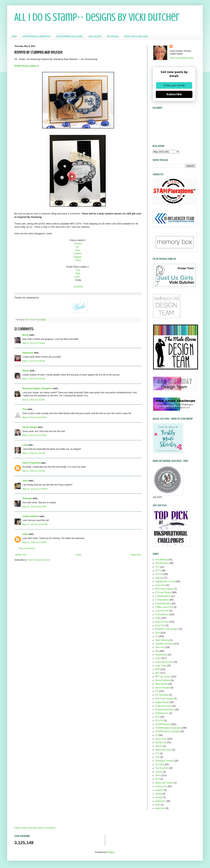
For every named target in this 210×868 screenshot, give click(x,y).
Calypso (78, 257)
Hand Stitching (162, 640)
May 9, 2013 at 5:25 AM (34, 343)
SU (157, 735)
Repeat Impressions (165, 710)
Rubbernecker (162, 713)
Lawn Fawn (161, 666)
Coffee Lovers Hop (164, 607)
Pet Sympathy (162, 695)
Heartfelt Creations (164, 644)
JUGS (158, 658)
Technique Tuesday (164, 761)
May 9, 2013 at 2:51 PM (34, 471)
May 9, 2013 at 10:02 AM (34, 417)
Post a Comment (27, 548)
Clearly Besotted (163, 604)
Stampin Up (161, 742)
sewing (159, 794)
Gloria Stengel (30, 427)
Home (14, 37)
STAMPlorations (163, 724)
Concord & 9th (162, 611)
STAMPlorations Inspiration (168, 728)
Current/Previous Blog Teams (69, 37)
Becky (26, 335)
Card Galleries (95, 37)
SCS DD (159, 721)
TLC (157, 754)
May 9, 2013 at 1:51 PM (34, 453)
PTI (157, 691)
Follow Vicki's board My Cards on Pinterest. (35, 828)
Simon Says (161, 739)
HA (157, 636)
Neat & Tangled (163, 688)
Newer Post (21, 555)
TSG (157, 757)
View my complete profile (182, 58)
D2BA (158, 618)
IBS (157, 651)
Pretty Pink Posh (163, 706)
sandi (25, 534)
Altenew (159, 578)
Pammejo (27, 498)
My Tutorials (113, 37)
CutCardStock (162, 614)
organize (159, 790)
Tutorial (159, 772)
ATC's (158, 571)
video (158, 805)
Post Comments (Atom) (39, 560)
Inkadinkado (161, 655)
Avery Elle (160, 585)
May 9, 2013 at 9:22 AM (34, 400)
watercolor (160, 808)
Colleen (78, 253)
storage (159, 797)
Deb (78, 273)
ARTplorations (162, 563)
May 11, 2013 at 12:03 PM (35, 524)
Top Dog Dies (162, 768)
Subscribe (174, 94)
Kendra (78, 244)
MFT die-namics (163, 677)
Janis (25, 481)
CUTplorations (162, 600)
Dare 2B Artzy (162, 622)
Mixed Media (161, 684)
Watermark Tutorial (164, 783)
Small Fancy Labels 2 (26, 66)
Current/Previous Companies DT (36, 37)
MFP (157, 669)
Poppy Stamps (162, 702)
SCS (157, 717)
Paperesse (28, 353)
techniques (160, 801)
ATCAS (159, 574)
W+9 (157, 779)
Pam (78, 250)
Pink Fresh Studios (164, 699)
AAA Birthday (162, 560)
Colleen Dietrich (31, 516)
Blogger (111, 852)
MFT (157, 673)
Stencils (159, 746)
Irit (77, 247)
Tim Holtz (160, 764)
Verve (158, 775)
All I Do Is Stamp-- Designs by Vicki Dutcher (97, 17)
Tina (78, 270)
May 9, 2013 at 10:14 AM (34, 435)
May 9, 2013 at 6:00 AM (34, 361)
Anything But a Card (165, 581)
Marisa (26, 371)
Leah (78, 277)
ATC (157, 567)
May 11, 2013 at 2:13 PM (34, 542)
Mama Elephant (163, 680)
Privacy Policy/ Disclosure (136, 37)
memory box (161, 786)
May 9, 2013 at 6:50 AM (34, 379)
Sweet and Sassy (164, 750)
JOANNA (78, 287)
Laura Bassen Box (164, 662)
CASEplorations (163, 596)
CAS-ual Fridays (163, 592)
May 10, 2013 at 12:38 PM (35, 489)
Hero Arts (160, 647)
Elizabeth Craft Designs (166, 629)
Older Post (136, 555)
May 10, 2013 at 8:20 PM (34, 507)
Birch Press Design (164, 589)
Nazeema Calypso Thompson (37, 388)
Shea (78, 260)
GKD (158, 633)
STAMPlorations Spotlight (167, 731)
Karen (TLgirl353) (31, 463)
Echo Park (160, 625)
